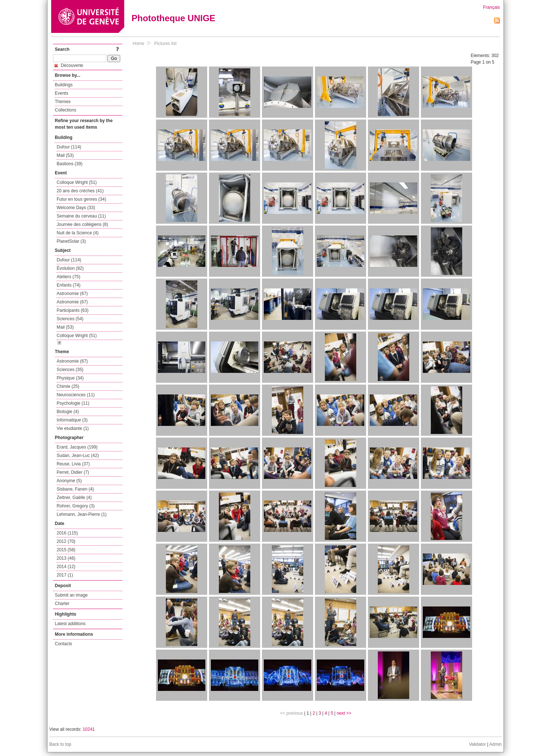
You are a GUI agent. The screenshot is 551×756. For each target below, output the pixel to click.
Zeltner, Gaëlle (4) (74, 498)
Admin (495, 744)
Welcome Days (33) (76, 208)
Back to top (60, 744)
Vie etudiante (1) (73, 428)
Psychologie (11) (73, 403)
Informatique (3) (72, 420)
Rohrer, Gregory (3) (76, 506)
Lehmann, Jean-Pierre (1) (82, 514)
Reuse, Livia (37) (73, 464)
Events (62, 93)
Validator (477, 744)
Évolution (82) (70, 268)
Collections (66, 110)
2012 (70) (66, 541)
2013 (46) (66, 558)
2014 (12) (66, 567)
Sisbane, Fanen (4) (75, 489)
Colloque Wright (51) (77, 182)
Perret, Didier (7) (73, 472)
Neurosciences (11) (76, 395)
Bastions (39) (70, 164)
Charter (62, 604)
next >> (344, 713)
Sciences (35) (70, 370)
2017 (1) (65, 575)
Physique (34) (70, 378)
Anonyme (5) (69, 481)
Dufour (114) (69, 147)
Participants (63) (73, 310)
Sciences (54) (70, 319)
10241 (89, 729)
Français (491, 7)
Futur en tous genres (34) (81, 199)
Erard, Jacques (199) (77, 447)
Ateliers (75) (69, 277)
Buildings (64, 85)
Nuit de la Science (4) (78, 233)
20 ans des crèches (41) (80, 191)
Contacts (63, 644)
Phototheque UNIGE (173, 18)
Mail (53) (65, 155)
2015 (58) (66, 550)
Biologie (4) (68, 412)
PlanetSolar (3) (71, 241)
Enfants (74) (69, 285)
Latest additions (70, 624)
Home (138, 44)
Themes (63, 102)
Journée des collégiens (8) (82, 224)
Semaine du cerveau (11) (81, 216)
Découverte (69, 65)
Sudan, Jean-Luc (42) (78, 456)
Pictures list (165, 44)
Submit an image (71, 595)
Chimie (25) (68, 386)
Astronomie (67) (72, 294)
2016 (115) (67, 533)
